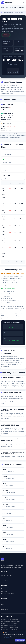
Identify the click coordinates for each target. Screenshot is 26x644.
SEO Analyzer (5, 580)
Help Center (4, 591)
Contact (3, 604)
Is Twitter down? (5, 623)
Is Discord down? (14, 627)
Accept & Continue (20, 640)
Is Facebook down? (6, 621)
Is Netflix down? (13, 625)
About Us (4, 602)
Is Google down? (5, 619)
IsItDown (7, 3)
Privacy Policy (5, 609)
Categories (9, 7)
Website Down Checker (7, 575)
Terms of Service (5, 607)
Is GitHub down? (13, 630)
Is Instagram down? (15, 621)
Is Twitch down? (5, 630)
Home (3, 7)
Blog (2, 589)
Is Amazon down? (5, 627)
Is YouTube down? (14, 619)
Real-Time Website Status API (8, 594)
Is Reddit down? (5, 625)
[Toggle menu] (23, 3)
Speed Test (4, 578)
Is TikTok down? (13, 623)
